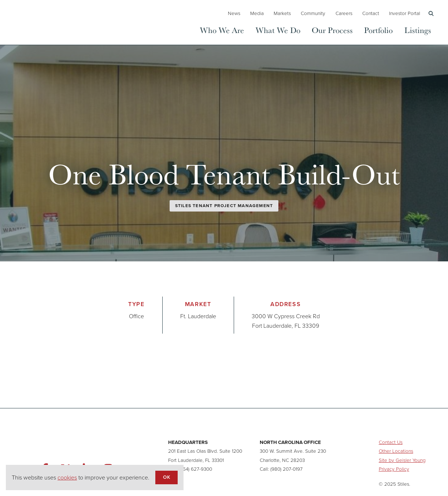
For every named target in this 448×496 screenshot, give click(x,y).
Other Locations (396, 451)
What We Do (278, 30)
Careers (344, 13)
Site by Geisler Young (402, 460)
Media (257, 13)
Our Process (332, 30)
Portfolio (378, 30)
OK (166, 477)
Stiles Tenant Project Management (224, 206)
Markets (282, 13)
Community (313, 13)
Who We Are (222, 30)
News (234, 13)
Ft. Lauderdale (198, 316)
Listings (418, 30)
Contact (371, 13)
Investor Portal (405, 13)
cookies (67, 477)
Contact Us (391, 442)
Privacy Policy (394, 469)
